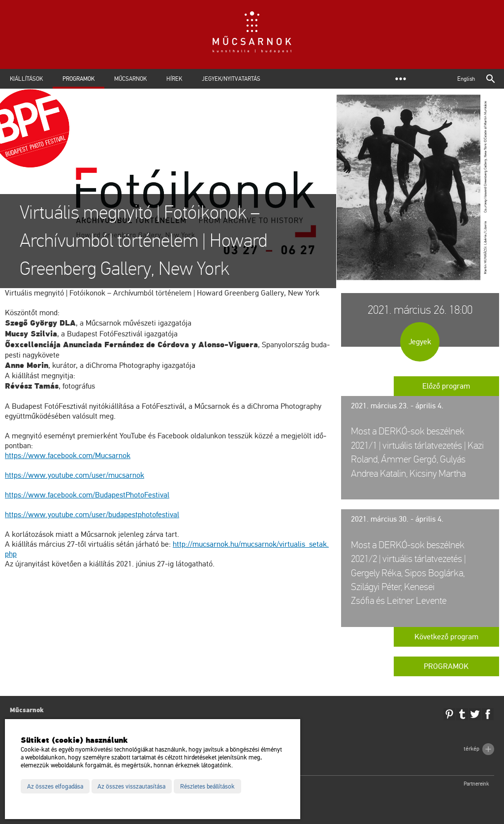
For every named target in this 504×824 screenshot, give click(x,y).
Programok (79, 79)
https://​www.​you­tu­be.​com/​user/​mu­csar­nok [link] (75, 475)
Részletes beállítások (207, 787)
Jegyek (420, 342)
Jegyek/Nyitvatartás (231, 79)
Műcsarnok (130, 79)
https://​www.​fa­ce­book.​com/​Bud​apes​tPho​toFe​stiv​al (87, 495)
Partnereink (476, 784)
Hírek (174, 79)
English (466, 79)
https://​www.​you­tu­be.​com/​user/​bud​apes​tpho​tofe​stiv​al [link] (92, 515)
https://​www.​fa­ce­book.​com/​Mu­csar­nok (68, 456)
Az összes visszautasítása (131, 787)
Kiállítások (26, 79)
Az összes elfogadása (55, 787)
